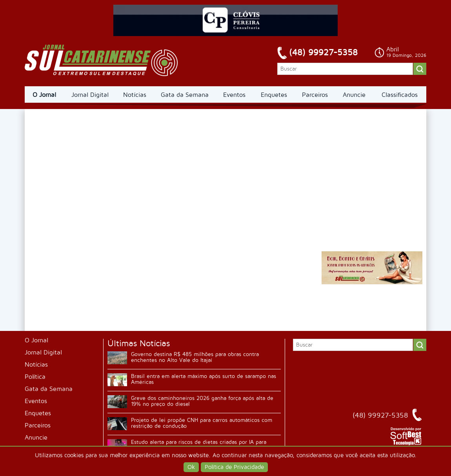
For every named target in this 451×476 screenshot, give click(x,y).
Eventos (234, 95)
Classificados (400, 95)
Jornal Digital (90, 95)
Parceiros (315, 95)
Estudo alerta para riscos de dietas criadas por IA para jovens (199, 445)
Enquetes (274, 95)
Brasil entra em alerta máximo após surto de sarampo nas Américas (204, 379)
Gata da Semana (185, 95)
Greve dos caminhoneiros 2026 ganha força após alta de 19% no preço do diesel (202, 401)
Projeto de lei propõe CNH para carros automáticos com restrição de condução (202, 423)
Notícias (135, 95)
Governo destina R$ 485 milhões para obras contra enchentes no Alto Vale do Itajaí (195, 357)
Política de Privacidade (234, 467)
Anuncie (354, 95)
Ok (191, 467)
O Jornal (44, 95)
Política (35, 377)
